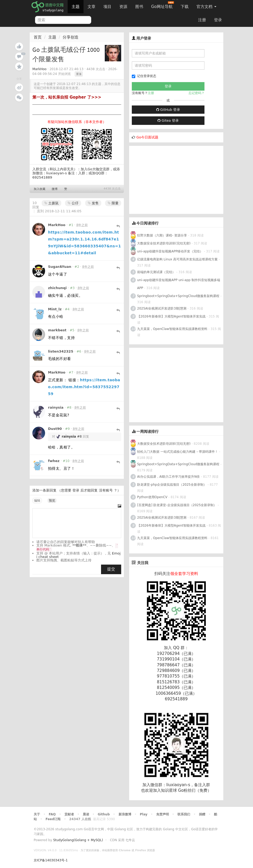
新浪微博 (125, 814)
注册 (202, 20)
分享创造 (71, 37)
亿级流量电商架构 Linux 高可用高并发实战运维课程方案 (177, 259)
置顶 (79, 74)
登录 (218, 20)
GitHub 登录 (168, 110)
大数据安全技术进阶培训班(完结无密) (164, 243)
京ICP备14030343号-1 (51, 860)
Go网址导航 (163, 5)
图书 (139, 7)
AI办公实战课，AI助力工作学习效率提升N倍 (168, 477)
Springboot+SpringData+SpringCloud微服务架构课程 (178, 296)
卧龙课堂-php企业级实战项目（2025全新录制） (172, 485)
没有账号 (106, 490)
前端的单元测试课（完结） (156, 272)
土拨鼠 (51, 203)
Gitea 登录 (168, 120)
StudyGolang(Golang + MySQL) (78, 840)
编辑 (37, 501)
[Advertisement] (169, 179)
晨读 (86, 814)
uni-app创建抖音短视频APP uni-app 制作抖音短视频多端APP (179, 284)
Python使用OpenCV (152, 497)
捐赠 (202, 814)
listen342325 (61, 351)
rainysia (56, 407)
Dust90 (55, 429)
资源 (123, 7)
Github (104, 814)
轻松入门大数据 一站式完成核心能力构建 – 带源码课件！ (178, 452)
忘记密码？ (197, 93)
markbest (57, 330)
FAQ (52, 814)
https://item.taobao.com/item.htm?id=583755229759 (84, 387)
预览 (52, 501)
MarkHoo (39, 69)
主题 (76, 7)
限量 (113, 203)
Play (143, 814)
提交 (111, 569)
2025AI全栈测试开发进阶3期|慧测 (162, 308)
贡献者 (69, 814)
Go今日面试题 (147, 137)
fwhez (54, 461)
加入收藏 (40, 189)
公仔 (73, 203)
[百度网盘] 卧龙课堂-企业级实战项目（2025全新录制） (177, 505)
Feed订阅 (53, 819)
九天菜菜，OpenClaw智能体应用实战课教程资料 (173, 329)
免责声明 (163, 814)
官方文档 (206, 7)
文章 (91, 7)
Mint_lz (55, 309)
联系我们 (184, 814)
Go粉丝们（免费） (195, 790)
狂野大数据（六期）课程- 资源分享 (162, 235)
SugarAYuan (60, 267)
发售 (93, 203)
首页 (38, 37)
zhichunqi (57, 288)
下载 (185, 7)
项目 (107, 7)
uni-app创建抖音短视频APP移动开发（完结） (170, 251)
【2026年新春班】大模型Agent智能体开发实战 (172, 316)
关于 (37, 814)
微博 (55, 189)
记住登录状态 (144, 76)
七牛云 (130, 840)
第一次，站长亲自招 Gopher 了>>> (67, 97)
